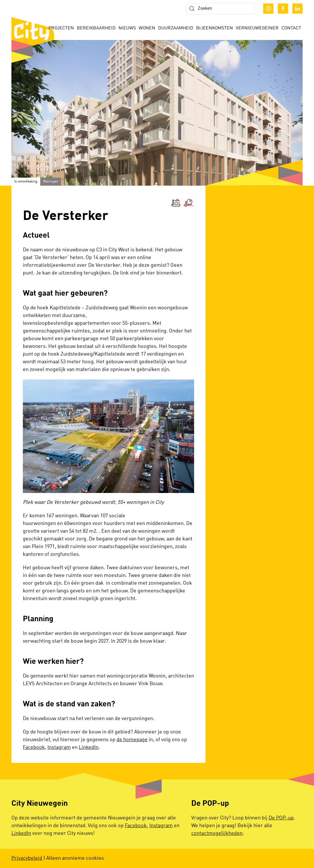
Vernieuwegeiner (257, 28)
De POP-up (281, 818)
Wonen (147, 28)
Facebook (34, 747)
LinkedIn (89, 747)
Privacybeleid (27, 858)
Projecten (61, 28)
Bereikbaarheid (96, 28)
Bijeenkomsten (215, 28)
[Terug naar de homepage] (33, 40)
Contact (291, 28)
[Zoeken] (220, 9)
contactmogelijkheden (217, 833)
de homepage (132, 740)
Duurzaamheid (176, 28)
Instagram (59, 747)
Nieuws (127, 28)
